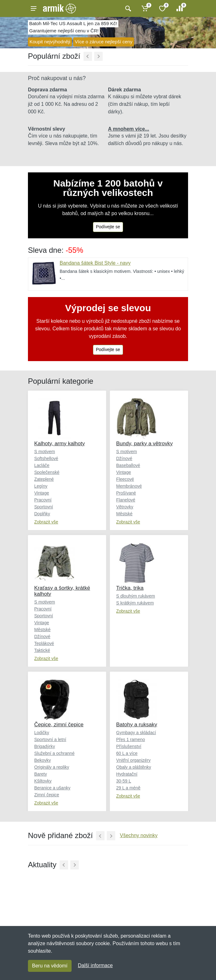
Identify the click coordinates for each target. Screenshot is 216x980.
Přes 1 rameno (131, 739)
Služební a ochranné (54, 753)
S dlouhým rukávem (136, 596)
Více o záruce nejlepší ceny (103, 42)
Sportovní (44, 507)
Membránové (129, 486)
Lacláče (42, 465)
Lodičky (42, 733)
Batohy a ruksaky (137, 725)
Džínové (124, 458)
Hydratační (127, 774)
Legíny (41, 486)
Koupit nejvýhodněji (50, 42)
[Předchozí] (88, 56)
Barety (40, 774)
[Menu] (34, 8)
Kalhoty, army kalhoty (59, 444)
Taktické (42, 650)
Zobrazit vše (46, 522)
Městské (124, 514)
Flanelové (126, 500)
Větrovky (125, 507)
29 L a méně (128, 788)
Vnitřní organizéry (133, 760)
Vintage (42, 493)
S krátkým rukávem (135, 603)
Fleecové (125, 479)
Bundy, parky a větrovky (144, 444)
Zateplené (44, 479)
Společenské (47, 472)
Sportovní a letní (50, 739)
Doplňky (42, 514)
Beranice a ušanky (52, 788)
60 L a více (127, 753)
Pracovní (43, 500)
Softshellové (46, 458)
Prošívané (126, 493)
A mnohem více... (129, 129)
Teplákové (44, 643)
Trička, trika (130, 588)
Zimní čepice (47, 795)
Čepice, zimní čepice (59, 725)
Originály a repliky (52, 767)
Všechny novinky (139, 835)
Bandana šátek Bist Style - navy (95, 263)
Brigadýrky (45, 746)
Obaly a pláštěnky (134, 767)
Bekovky (43, 760)
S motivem (45, 452)
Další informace (95, 965)
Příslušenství (129, 746)
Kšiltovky (43, 781)
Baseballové (128, 465)
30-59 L (124, 781)
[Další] (98, 56)
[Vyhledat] (127, 8)
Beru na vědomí (50, 966)
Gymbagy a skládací (136, 733)
